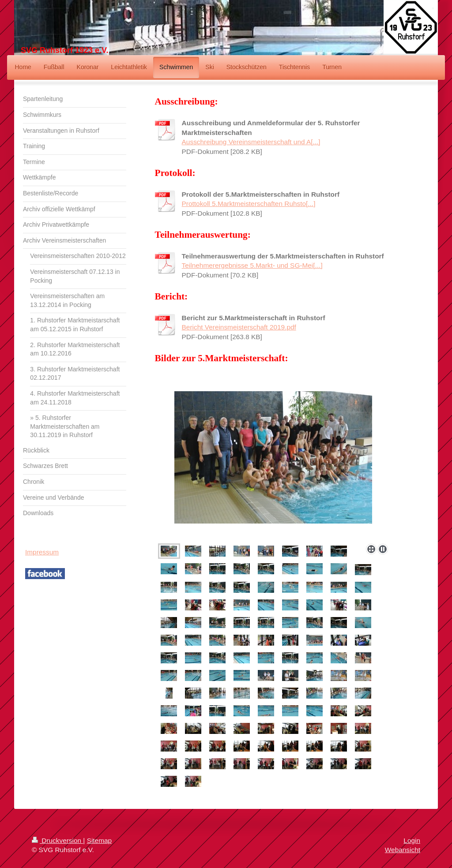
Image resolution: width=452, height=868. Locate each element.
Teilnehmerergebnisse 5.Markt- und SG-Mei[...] (252, 265)
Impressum (42, 552)
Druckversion (57, 840)
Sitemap (99, 840)
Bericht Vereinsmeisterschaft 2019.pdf (239, 327)
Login (412, 840)
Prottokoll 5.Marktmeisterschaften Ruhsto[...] (249, 204)
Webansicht (403, 850)
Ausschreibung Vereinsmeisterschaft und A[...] (251, 142)
